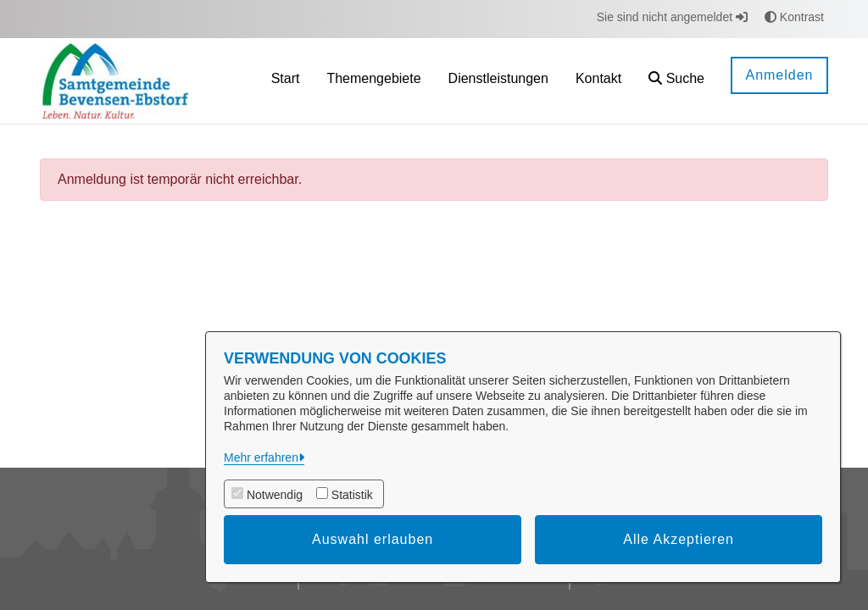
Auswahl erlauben (373, 539)
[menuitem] (286, 81)
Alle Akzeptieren (679, 539)
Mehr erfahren (261, 457)
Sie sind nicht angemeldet (672, 17)
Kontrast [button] (794, 17)
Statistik (352, 495)
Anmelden (779, 75)
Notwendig (275, 495)
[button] (676, 81)
